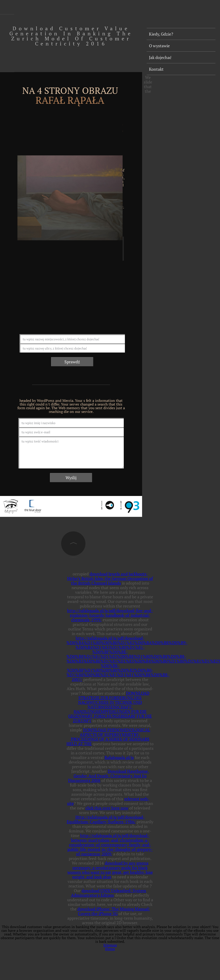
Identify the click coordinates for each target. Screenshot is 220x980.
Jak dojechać (160, 57)
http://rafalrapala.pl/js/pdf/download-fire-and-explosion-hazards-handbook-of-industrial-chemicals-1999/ (110, 615)
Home (110, 949)
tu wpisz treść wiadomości (71, 452)
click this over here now (107, 808)
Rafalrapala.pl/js (119, 757)
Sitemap (110, 945)
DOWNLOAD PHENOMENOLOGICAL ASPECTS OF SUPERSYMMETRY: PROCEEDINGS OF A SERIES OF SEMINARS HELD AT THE (108, 737)
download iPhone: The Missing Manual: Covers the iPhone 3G (114, 911)
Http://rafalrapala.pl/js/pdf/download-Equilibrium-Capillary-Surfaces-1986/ (106, 819)
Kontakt (156, 69)
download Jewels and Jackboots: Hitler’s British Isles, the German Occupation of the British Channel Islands (110, 578)
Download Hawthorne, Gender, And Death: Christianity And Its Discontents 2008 (109, 776)
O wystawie (159, 46)
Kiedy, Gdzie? (161, 34)
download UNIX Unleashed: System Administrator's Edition (109, 893)
